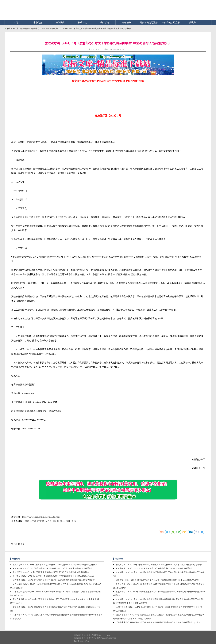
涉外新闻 (104, 23)
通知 (74, 521)
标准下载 (82, 23)
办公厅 (48, 521)
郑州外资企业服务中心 (30, 29)
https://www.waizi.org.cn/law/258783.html (41, 517)
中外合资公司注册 (171, 23)
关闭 (21, 544)
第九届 (56, 521)
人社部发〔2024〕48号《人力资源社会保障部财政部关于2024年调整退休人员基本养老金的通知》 (54, 576)
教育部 (40, 521)
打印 (14, 544)
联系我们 (193, 23)
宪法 (63, 521)
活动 (68, 521)
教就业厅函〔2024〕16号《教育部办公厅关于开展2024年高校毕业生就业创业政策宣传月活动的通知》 (56, 565)
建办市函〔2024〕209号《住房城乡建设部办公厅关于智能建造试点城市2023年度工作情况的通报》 (55, 580)
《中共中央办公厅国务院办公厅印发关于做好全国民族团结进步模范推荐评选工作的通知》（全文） (158, 622)
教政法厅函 (31, 521)
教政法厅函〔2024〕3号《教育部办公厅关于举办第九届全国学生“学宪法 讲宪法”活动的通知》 (92, 29)
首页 (16, 23)
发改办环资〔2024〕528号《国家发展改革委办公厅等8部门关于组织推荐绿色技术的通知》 (51, 572)
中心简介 (38, 23)
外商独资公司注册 (149, 23)
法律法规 (60, 23)
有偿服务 (127, 23)
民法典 (92, 239)
